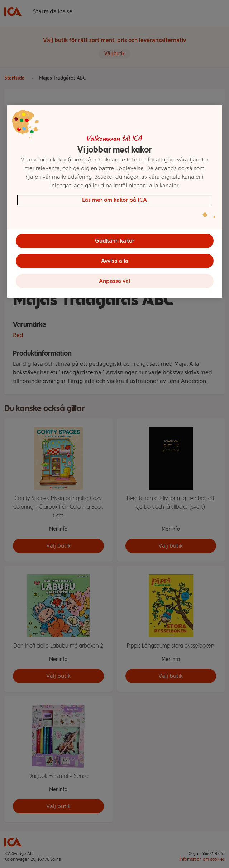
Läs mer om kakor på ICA (114, 200)
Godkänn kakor (115, 241)
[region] (115, 202)
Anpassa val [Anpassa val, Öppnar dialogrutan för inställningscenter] (114, 281)
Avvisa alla (115, 261)
